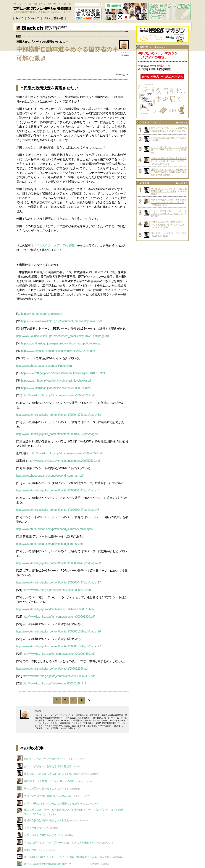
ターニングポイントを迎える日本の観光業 (48, 766)
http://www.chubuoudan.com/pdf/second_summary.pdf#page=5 (55, 529)
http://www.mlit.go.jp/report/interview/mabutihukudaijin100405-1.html (63, 373)
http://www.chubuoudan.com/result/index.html (44, 366)
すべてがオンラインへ (37, 828)
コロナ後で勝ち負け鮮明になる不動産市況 (48, 796)
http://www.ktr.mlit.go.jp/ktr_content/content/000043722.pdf (59, 395)
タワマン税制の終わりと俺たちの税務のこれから (52, 803)
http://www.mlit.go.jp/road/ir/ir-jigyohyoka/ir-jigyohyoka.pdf (56, 381)
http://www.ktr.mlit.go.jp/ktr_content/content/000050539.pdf (64, 461)
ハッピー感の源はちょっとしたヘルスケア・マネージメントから (169, 149)
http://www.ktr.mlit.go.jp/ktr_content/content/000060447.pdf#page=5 (58, 510)
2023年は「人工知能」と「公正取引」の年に (49, 781)
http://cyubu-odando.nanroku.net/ (42, 314)
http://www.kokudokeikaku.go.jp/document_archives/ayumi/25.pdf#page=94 (63, 336)
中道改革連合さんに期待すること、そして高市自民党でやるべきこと (169, 223)
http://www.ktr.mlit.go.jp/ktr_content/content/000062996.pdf (52, 669)
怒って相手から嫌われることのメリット (47, 789)
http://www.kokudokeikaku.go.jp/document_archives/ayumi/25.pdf (61, 321)
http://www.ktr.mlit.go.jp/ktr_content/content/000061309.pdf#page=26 (59, 631)
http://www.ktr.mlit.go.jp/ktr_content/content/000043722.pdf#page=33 (59, 415)
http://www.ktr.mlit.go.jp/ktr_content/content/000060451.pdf (59, 676)
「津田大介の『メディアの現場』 (55, 245)
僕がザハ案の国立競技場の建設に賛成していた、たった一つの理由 (62, 864)
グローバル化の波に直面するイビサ (44, 835)
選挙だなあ (30, 850)
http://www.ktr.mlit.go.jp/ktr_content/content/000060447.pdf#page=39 (59, 563)
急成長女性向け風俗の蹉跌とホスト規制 (47, 820)
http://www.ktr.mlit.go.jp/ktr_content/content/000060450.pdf (59, 654)
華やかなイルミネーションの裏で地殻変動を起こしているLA (169, 129)
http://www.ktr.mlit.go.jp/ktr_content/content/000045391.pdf (67, 453)
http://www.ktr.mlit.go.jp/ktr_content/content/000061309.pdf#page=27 (59, 646)
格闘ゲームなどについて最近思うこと (45, 759)
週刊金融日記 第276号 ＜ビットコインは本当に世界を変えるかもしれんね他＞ (68, 857)
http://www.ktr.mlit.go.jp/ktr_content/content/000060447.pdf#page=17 (59, 582)
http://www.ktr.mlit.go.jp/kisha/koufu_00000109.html (54, 683)
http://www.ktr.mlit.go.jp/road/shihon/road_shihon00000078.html (55, 609)
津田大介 (125, 53)
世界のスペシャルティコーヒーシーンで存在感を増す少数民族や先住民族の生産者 (169, 172)
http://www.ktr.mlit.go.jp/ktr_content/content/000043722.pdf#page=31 (59, 434)
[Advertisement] (162, 266)
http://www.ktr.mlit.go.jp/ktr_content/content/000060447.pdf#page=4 (58, 490)
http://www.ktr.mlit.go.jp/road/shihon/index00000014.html (56, 388)
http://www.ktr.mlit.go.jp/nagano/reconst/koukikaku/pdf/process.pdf (62, 343)
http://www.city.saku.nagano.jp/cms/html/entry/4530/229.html (58, 351)
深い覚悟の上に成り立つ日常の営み (169, 138)
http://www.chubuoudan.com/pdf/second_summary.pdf (50, 476)
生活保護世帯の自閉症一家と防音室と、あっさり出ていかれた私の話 (169, 160)
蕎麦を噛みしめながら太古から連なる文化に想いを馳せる (57, 774)
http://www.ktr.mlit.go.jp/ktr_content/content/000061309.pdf (59, 617)
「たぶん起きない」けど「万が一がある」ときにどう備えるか (59, 843)
